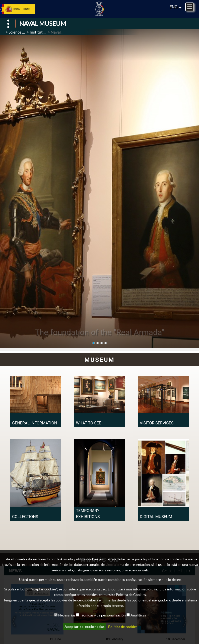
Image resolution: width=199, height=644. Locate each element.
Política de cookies (123, 627)
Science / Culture (23, 32)
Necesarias (67, 615)
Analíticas (138, 615)
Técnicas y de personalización (103, 615)
